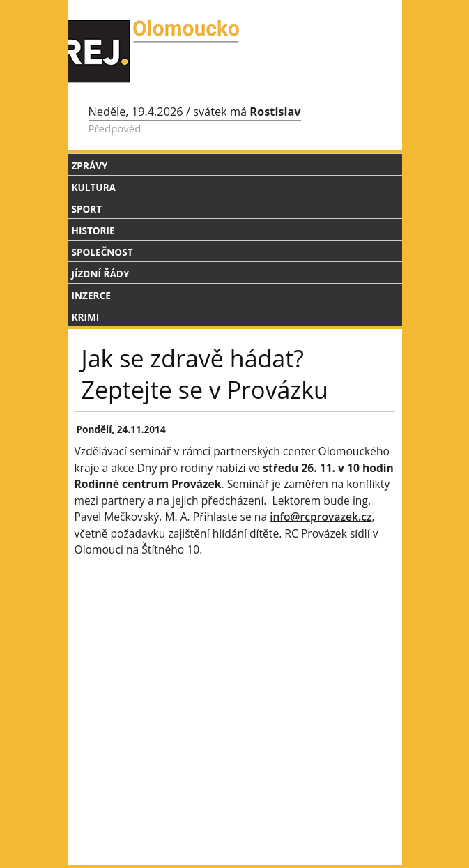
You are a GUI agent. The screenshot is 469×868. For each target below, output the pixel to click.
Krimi (86, 317)
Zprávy (90, 166)
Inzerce (91, 295)
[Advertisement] (235, 686)
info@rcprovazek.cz (321, 517)
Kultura (94, 187)
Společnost (102, 252)
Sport (87, 209)
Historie (93, 230)
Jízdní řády (101, 274)
